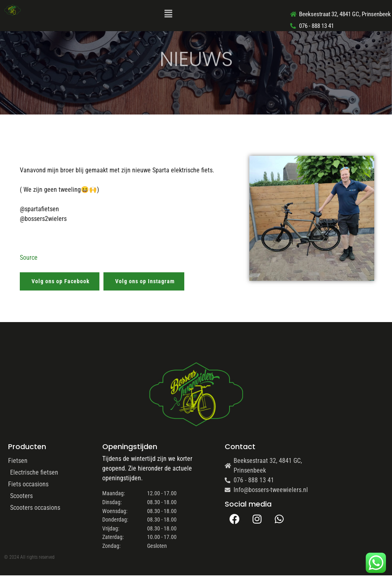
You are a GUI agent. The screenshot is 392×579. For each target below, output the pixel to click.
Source (29, 258)
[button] (168, 14)
